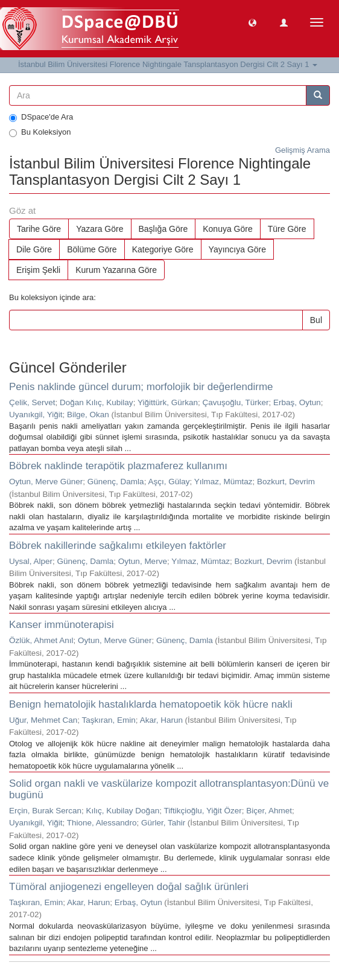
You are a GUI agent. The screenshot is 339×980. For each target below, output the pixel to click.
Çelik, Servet (32, 402)
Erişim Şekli (38, 270)
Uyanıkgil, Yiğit (36, 415)
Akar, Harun (161, 720)
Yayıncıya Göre (237, 249)
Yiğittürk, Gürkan (168, 402)
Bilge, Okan (88, 415)
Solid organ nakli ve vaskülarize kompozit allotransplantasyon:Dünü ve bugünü (169, 789)
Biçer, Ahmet (269, 811)
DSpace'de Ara (41, 117)
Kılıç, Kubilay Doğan (123, 811)
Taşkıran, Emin (109, 720)
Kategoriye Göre (163, 249)
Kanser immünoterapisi (62, 625)
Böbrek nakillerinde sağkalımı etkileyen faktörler (118, 546)
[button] (252, 22)
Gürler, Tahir (163, 823)
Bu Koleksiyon (40, 132)
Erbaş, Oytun (297, 402)
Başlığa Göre (163, 229)
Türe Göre (287, 229)
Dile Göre (34, 249)
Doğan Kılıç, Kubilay (97, 402)
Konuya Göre (228, 229)
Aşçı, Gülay (169, 482)
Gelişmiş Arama (303, 150)
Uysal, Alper (31, 561)
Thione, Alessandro (102, 823)
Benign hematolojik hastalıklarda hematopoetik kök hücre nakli (151, 704)
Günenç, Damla (116, 482)
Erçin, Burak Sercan (45, 811)
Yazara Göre (100, 229)
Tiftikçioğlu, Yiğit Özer (202, 811)
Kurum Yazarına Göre (116, 270)
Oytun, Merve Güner (46, 482)
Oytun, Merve (143, 561)
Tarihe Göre (39, 229)
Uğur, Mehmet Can (43, 720)
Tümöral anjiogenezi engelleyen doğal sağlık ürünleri (129, 887)
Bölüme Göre (92, 249)
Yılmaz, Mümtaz (223, 482)
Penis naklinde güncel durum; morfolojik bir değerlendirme (141, 387)
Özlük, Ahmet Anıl (41, 640)
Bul (316, 320)
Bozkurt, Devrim (286, 482)
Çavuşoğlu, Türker (235, 402)
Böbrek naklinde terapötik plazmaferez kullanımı (118, 466)
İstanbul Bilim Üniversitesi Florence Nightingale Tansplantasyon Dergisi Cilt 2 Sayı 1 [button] (168, 64)
